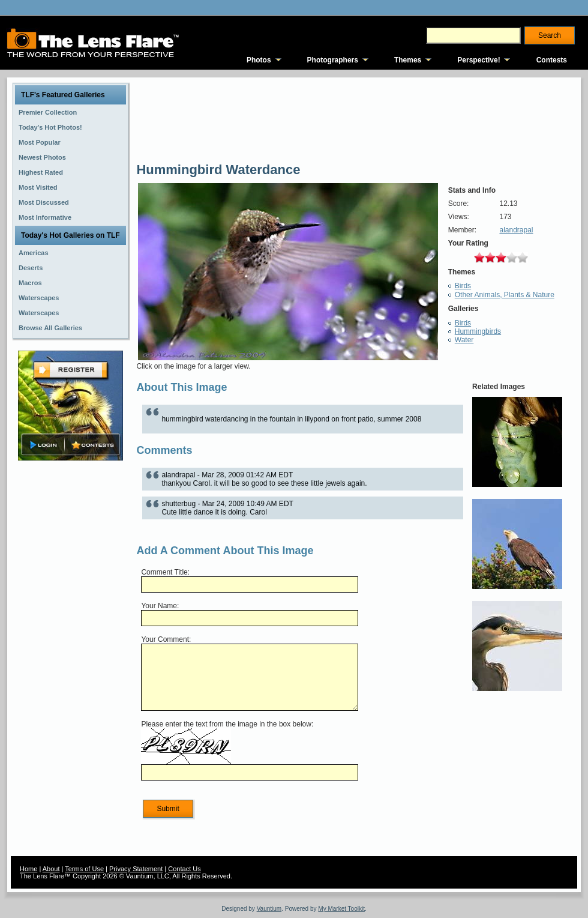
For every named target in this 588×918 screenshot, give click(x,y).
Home (28, 869)
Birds (463, 286)
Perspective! (478, 60)
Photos (259, 60)
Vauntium (269, 909)
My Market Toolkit (341, 909)
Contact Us (184, 869)
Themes (408, 60)
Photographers (333, 60)
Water (464, 340)
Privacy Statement (136, 869)
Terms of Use (84, 869)
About (51, 869)
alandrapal (516, 230)
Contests (552, 60)
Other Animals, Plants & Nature (505, 295)
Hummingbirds (478, 331)
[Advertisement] (71, 653)
